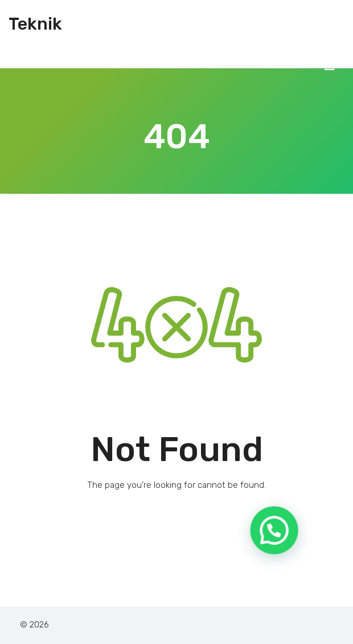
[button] (276, 535)
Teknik (35, 24)
